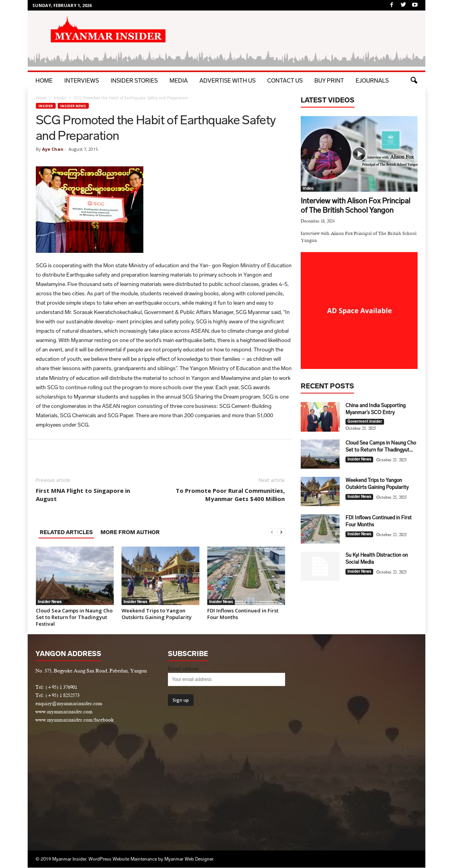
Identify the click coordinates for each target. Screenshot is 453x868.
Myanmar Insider (69, 859)
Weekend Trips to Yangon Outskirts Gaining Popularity (157, 614)
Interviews (82, 81)
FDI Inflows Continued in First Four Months (243, 614)
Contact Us (285, 81)
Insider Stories (134, 81)
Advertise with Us (227, 81)
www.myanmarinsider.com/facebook (75, 720)
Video (308, 189)
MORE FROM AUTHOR (130, 533)
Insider (60, 98)
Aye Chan (53, 149)
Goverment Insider (365, 422)
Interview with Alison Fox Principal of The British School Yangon (355, 206)
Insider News (73, 106)
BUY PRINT (329, 81)
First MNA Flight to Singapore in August (83, 495)
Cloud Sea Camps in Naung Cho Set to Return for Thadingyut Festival (74, 617)
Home (44, 81)
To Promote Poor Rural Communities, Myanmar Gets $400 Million (230, 495)
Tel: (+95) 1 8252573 (57, 696)
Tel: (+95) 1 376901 (56, 687)
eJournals (372, 81)
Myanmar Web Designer (189, 859)
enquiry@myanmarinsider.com (69, 704)
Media (179, 81)
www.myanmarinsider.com (64, 712)
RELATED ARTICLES (66, 533)
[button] (414, 81)
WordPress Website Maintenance (123, 859)
